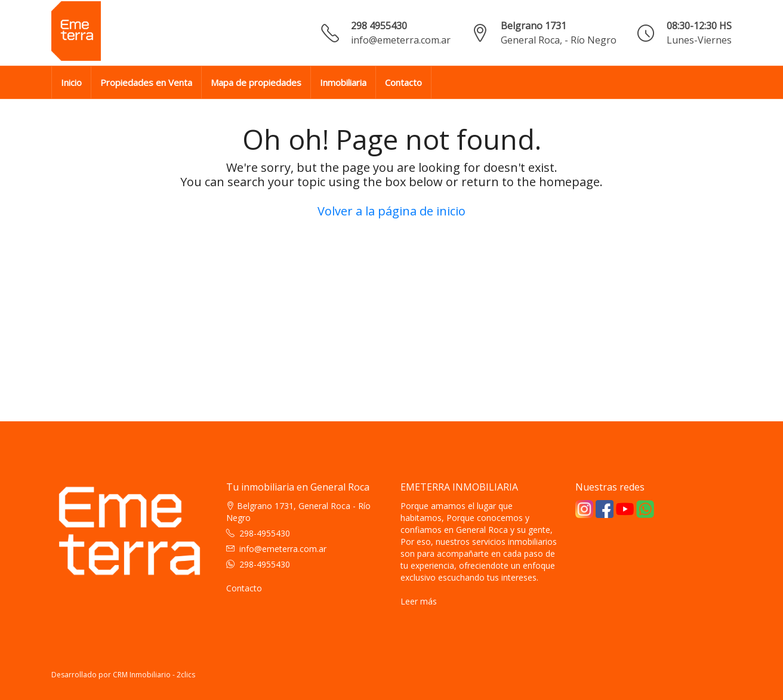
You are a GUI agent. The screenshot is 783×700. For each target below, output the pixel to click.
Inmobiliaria (343, 82)
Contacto (403, 82)
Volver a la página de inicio (391, 211)
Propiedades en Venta (146, 82)
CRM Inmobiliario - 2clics (154, 675)
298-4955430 (265, 533)
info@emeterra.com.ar (401, 40)
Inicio (71, 82)
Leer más (419, 601)
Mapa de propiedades (256, 82)
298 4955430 (379, 26)
